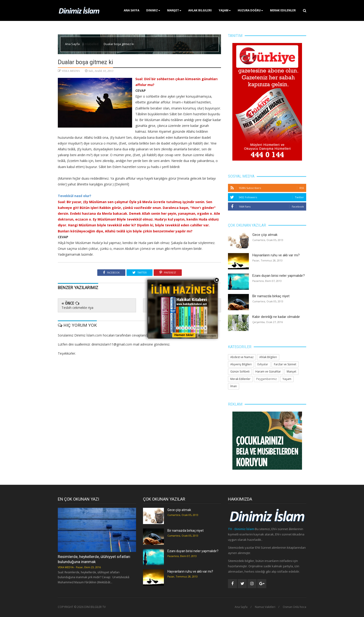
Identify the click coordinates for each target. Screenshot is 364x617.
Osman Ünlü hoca (294, 607)
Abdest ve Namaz (242, 357)
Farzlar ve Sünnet (285, 364)
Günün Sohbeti (240, 371)
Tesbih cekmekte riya (77, 308)
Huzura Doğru (250, 10)
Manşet (174, 10)
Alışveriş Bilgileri (241, 364)
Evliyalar (263, 364)
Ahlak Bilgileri (200, 10)
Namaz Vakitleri (265, 607)
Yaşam (225, 10)
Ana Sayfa (132, 10)
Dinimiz (153, 10)
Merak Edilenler (283, 10)
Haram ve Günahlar (268, 371)
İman (234, 386)
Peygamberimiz (266, 379)
